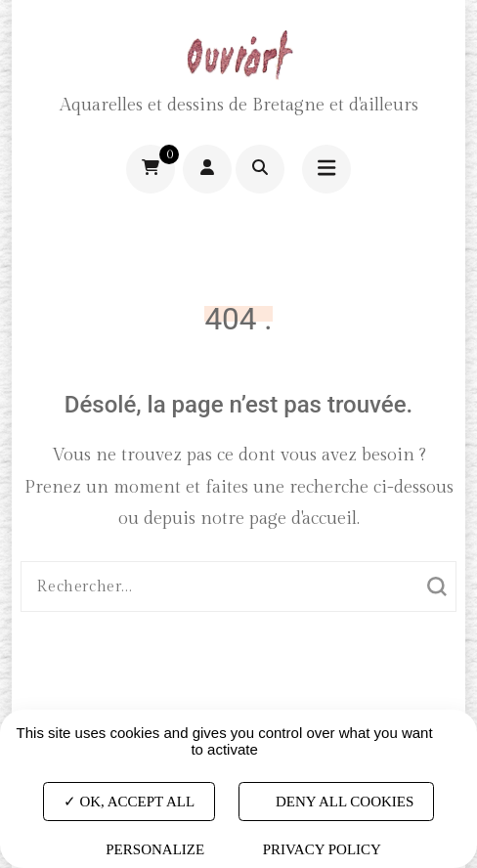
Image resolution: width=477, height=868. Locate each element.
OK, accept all (129, 801)
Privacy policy (322, 849)
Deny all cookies (336, 801)
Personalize (155, 849)
